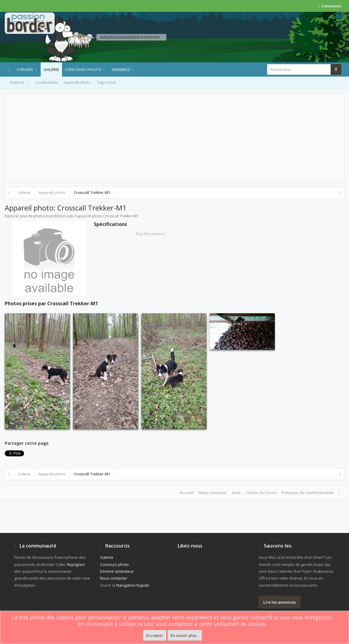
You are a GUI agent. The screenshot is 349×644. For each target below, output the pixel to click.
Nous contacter (213, 493)
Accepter (155, 635)
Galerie (51, 69)
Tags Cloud (106, 82)
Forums (25, 69)
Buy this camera (151, 234)
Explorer (20, 83)
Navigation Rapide (133, 585)
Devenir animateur (117, 571)
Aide (236, 493)
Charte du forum (261, 493)
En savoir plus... (185, 635)
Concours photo (83, 69)
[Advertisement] (174, 138)
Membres (121, 69)
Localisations (47, 82)
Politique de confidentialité (307, 493)
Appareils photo (77, 82)
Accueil (187, 493)
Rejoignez (76, 564)
